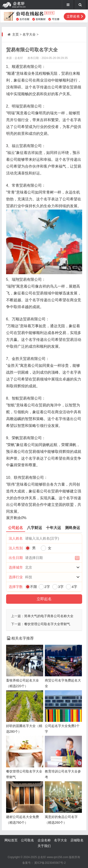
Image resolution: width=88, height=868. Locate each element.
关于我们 (44, 846)
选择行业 (16, 577)
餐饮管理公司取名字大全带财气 (47, 624)
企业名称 (44, 840)
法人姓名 (16, 538)
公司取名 (27, 840)
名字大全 (29, 34)
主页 (15, 34)
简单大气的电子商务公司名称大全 (49, 616)
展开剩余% (16, 518)
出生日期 (16, 558)
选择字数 (16, 587)
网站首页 (11, 840)
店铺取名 (77, 840)
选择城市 (16, 567)
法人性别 (16, 548)
